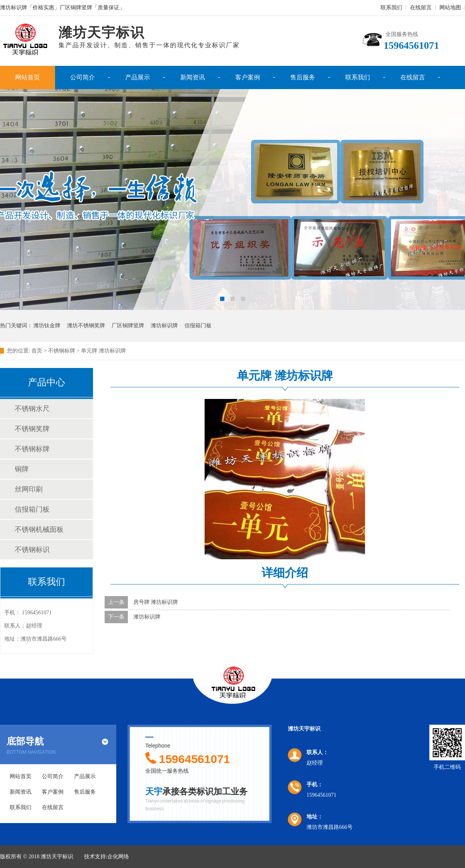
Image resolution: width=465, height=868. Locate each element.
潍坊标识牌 (164, 326)
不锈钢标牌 (32, 449)
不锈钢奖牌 (32, 429)
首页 (37, 351)
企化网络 (118, 857)
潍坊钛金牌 (47, 326)
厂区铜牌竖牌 (128, 326)
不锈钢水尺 (32, 409)
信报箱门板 (198, 326)
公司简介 (83, 77)
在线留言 (421, 8)
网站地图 (450, 8)
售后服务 (303, 77)
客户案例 (248, 77)
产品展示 (138, 77)
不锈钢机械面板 (39, 529)
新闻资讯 (193, 77)
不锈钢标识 (32, 550)
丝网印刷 (29, 489)
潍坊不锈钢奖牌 (86, 326)
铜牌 (22, 469)
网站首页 (28, 77)
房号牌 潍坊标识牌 (156, 602)
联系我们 (391, 8)
